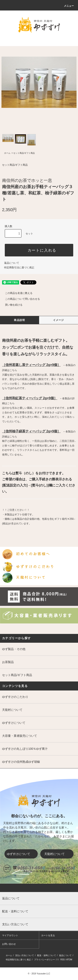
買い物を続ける (11, 305)
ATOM (69, 960)
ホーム (7, 153)
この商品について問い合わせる (20, 299)
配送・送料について (47, 955)
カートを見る (48, 935)
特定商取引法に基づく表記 (19, 268)
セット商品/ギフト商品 (24, 153)
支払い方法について (25, 955)
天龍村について (58, 854)
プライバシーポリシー (45, 960)
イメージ (59, 320)
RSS (63, 960)
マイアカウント (10, 935)
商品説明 (19, 320)
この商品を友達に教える (16, 293)
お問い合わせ (9, 944)
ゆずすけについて (21, 854)
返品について (12, 263)
